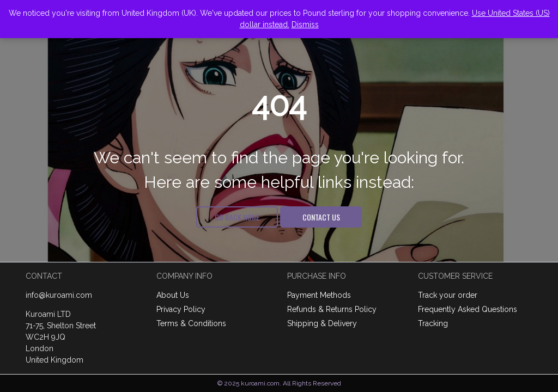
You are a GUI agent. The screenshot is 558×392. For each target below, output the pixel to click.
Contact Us (321, 216)
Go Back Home (237, 216)
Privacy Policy (181, 309)
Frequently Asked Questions (468, 309)
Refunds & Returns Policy (332, 309)
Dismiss (305, 24)
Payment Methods (319, 295)
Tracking (433, 323)
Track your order (448, 295)
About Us (173, 295)
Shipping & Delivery (322, 323)
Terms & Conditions (191, 323)
